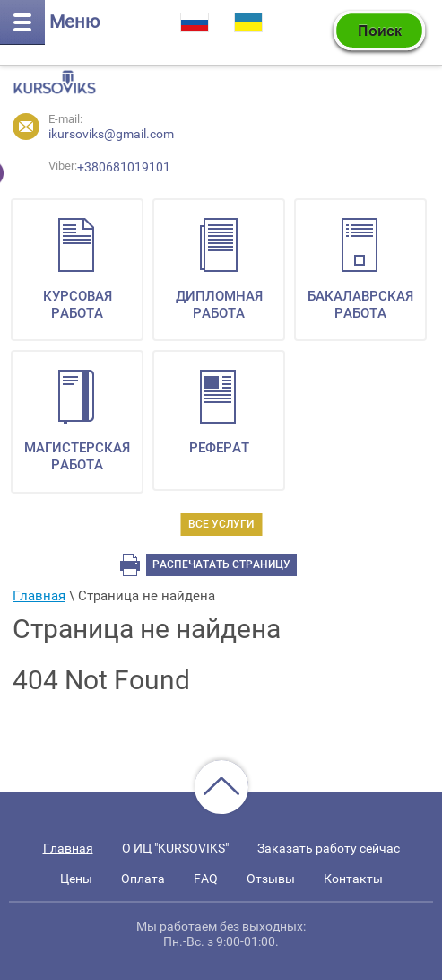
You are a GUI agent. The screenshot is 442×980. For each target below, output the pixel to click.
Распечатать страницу (221, 564)
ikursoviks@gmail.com (111, 134)
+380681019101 (61, 171)
